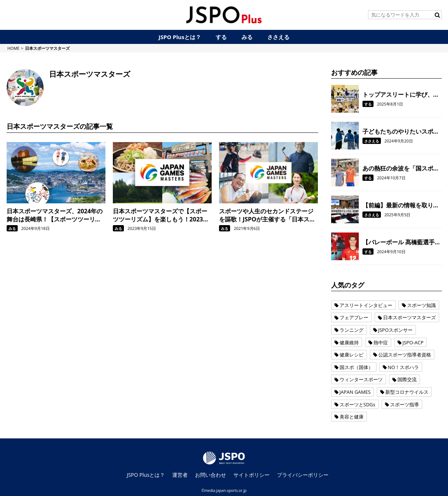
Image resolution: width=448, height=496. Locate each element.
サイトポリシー (251, 475)
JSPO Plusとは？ (146, 475)
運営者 (180, 475)
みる (12, 228)
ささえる (372, 141)
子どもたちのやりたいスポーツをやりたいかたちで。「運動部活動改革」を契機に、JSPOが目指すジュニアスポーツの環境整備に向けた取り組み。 (402, 131)
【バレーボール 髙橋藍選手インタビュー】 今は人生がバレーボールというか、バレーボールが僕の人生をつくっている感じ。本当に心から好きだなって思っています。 (402, 242)
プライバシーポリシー (303, 475)
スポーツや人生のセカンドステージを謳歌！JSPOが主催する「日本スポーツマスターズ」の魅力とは (267, 215)
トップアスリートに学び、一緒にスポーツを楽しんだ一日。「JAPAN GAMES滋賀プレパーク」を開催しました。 (401, 94)
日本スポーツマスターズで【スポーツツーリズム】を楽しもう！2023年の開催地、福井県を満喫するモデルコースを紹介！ (161, 215)
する (368, 104)
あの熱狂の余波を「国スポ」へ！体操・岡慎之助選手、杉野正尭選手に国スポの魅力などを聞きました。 (401, 168)
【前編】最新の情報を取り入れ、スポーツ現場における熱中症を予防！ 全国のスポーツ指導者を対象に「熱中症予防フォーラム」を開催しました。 (402, 205)
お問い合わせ (211, 475)
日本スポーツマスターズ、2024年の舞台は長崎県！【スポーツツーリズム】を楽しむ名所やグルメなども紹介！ (55, 215)
